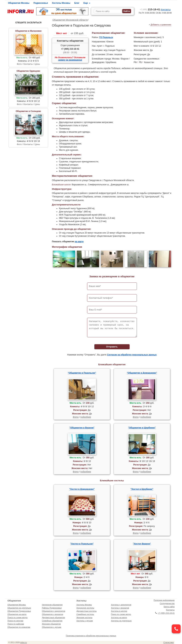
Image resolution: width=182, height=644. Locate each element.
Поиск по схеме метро (18, 617)
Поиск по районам (16, 624)
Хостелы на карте (119, 617)
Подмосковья (41, 3)
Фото (76, 417)
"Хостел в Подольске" (82, 544)
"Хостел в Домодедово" (82, 489)
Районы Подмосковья (52, 608)
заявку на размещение (70, 60)
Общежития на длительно (19, 608)
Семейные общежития (52, 621)
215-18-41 (150, 9)
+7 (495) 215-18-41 (70, 49)
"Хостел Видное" (142, 544)
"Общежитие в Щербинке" (142, 428)
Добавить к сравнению (161, 25)
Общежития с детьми (52, 627)
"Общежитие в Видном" (82, 428)
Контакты (166, 10)
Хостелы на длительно (121, 621)
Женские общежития (51, 624)
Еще (87, 3)
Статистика (168, 642)
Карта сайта (169, 607)
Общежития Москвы (19, 3)
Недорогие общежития (52, 605)
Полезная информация (164, 600)
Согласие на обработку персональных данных (132, 355)
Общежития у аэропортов (54, 611)
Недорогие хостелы (85, 608)
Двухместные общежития (53, 617)
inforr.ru (24, 642)
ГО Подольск (106, 37)
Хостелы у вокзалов (120, 608)
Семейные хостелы (85, 614)
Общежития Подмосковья (19, 611)
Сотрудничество (167, 603)
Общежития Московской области (70, 20)
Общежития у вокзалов (52, 614)
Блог (77, 3)
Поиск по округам (15, 621)
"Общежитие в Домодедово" (142, 373)
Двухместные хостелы (86, 611)
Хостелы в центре (119, 611)
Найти (127, 11)
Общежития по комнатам (19, 627)
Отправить (112, 347)
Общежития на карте (17, 614)
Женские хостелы (84, 617)
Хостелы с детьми (85, 621)
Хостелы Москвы (61, 3)
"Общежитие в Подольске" (82, 373)
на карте (79, 242)
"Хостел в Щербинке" (142, 489)
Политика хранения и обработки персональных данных (91, 636)
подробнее (86, 417)
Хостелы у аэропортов (121, 605)
